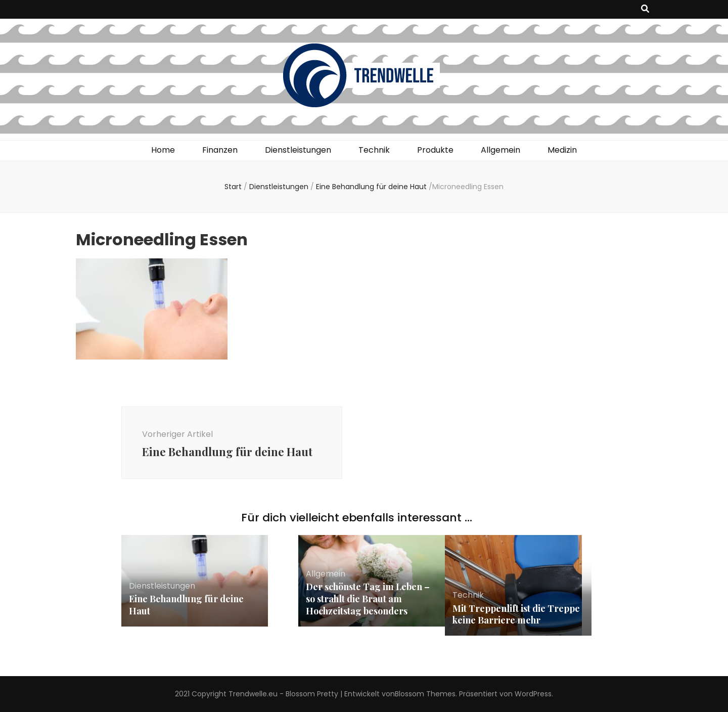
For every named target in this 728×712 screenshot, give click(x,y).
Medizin (562, 150)
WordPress (533, 694)
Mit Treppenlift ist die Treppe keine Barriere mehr (516, 614)
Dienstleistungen (298, 150)
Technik (374, 150)
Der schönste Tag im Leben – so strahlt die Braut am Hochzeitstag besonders (368, 599)
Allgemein (500, 150)
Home (163, 150)
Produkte (435, 150)
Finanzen (220, 150)
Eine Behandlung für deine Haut (186, 605)
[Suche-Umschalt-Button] (645, 9)
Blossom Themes (425, 694)
